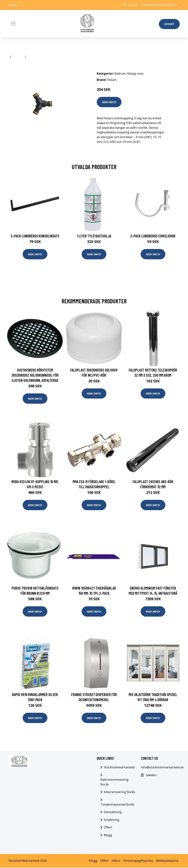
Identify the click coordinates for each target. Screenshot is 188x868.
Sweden (132, 5)
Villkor (116, 861)
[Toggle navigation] (13, 24)
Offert (169, 24)
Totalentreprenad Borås (117, 805)
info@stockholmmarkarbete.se (158, 5)
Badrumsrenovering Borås (114, 783)
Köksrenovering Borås (119, 793)
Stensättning (113, 813)
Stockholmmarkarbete (119, 768)
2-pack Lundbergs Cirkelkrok (153, 236)
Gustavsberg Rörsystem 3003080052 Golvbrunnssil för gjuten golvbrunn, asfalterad (35, 375)
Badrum (18, 57)
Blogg (108, 836)
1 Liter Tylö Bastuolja (94, 236)
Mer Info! (109, 102)
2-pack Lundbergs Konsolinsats (35, 236)
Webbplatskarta (167, 861)
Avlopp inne (36, 57)
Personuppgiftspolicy (138, 861)
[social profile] (22, 5)
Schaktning (112, 820)
